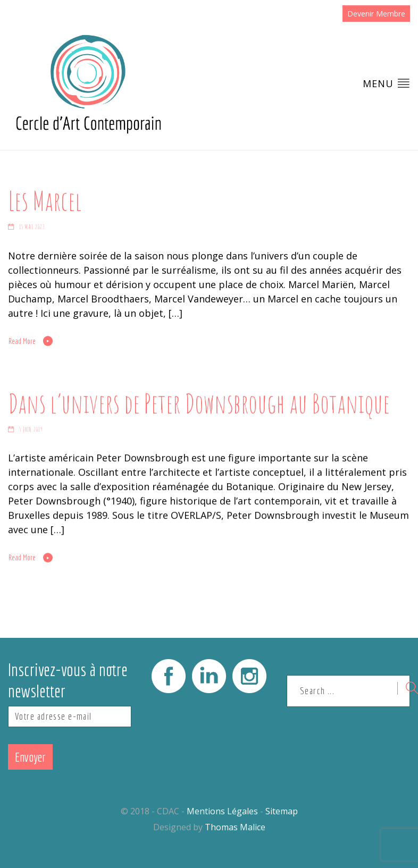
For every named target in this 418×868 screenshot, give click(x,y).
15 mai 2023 (32, 227)
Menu (386, 83)
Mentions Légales (222, 811)
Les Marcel (45, 200)
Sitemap (282, 811)
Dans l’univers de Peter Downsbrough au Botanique (199, 403)
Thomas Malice (235, 827)
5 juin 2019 (31, 429)
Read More (22, 341)
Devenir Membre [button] (376, 14)
